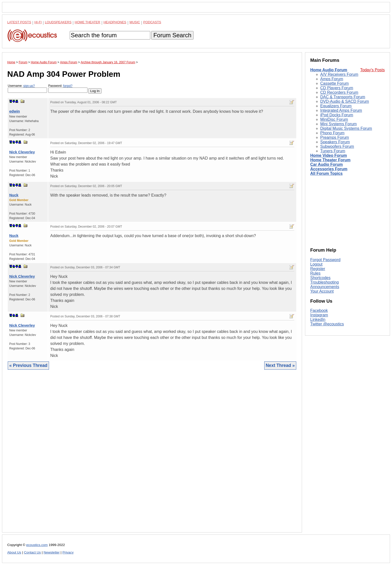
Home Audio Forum (329, 70)
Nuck (14, 195)
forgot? (68, 86)
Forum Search (172, 35)
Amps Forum (332, 79)
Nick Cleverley (22, 152)
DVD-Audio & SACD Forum (345, 101)
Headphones (115, 22)
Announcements (325, 287)
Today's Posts (372, 70)
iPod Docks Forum (337, 115)
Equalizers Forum (336, 106)
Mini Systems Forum (338, 124)
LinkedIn (318, 320)
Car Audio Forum (326, 164)
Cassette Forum (334, 83)
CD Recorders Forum (339, 92)
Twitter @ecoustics (327, 324)
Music (135, 22)
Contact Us (32, 552)
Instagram (319, 315)
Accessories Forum (329, 169)
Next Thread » (280, 365)
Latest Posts (19, 22)
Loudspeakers (58, 22)
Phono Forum (332, 133)
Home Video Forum (328, 155)
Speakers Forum (335, 142)
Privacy (68, 552)
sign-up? (29, 86)
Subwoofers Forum (337, 146)
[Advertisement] (152, 455)
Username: (27, 88)
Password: (68, 88)
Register (318, 269)
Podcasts (152, 22)
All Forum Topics (326, 173)
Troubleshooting (324, 282)
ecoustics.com (37, 545)
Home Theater (87, 22)
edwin (15, 111)
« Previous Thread (28, 365)
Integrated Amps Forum (341, 110)
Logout (316, 264)
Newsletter (51, 552)
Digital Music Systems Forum (346, 128)
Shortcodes (320, 278)
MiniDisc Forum (334, 119)
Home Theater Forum (330, 160)
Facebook (319, 311)
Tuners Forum (333, 151)
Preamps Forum (335, 137)
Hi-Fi (38, 22)
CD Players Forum (337, 88)
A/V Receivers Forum (339, 74)
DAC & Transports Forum (343, 97)
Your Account (322, 291)
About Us (14, 552)
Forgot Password (325, 260)
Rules (315, 273)
